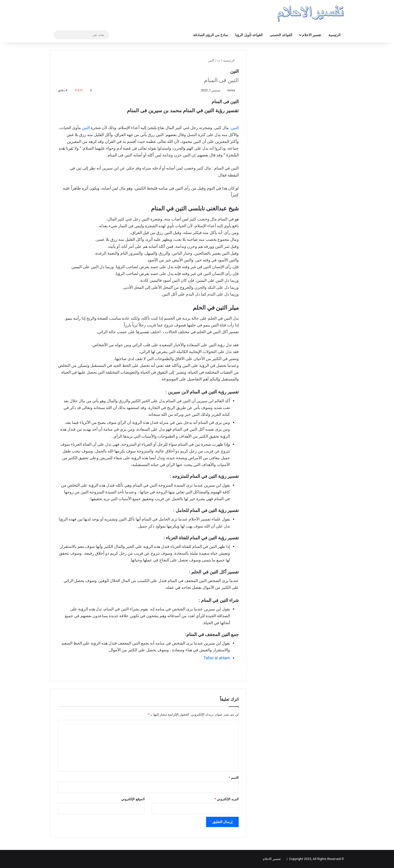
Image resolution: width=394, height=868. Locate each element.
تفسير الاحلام (312, 35)
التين (235, 128)
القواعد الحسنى (281, 35)
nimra (231, 90)
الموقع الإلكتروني (133, 799)
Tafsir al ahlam (217, 658)
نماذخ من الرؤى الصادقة (211, 35)
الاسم (234, 778)
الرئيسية (334, 35)
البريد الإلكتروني (227, 799)
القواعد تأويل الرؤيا (249, 35)
